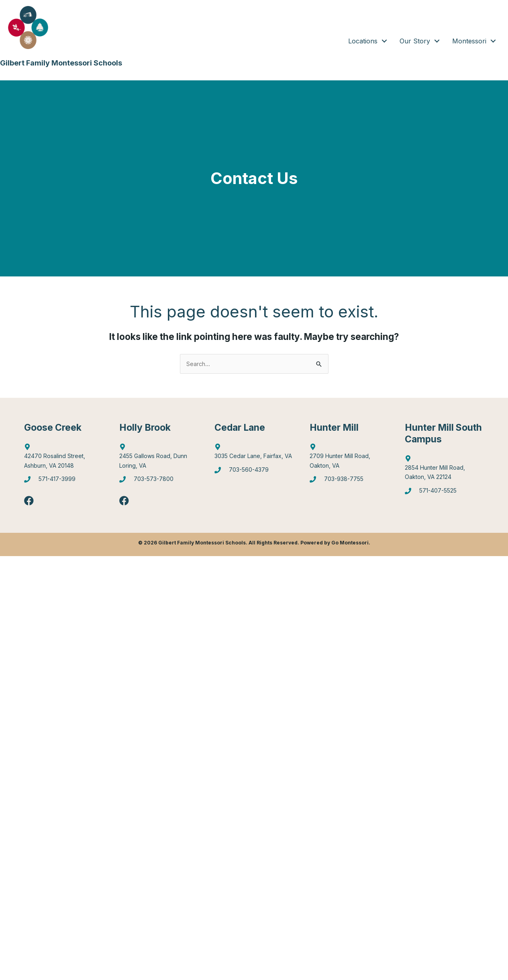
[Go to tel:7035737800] (159, 483)
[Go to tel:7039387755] (349, 483)
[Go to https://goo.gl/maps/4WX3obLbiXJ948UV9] (349, 459)
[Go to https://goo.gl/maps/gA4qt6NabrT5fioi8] (444, 471)
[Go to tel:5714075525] (444, 494)
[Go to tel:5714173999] (64, 483)
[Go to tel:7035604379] (254, 473)
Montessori (469, 41)
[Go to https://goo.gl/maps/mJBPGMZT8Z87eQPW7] (254, 454)
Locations (363, 41)
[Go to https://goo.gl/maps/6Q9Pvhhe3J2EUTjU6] (159, 459)
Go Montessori (350, 545)
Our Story (415, 41)
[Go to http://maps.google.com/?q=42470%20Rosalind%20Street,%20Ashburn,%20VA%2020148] (64, 459)
